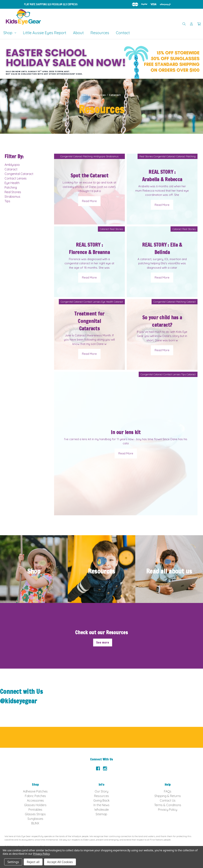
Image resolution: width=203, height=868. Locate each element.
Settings (13, 862)
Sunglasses (35, 819)
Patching (11, 187)
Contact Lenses (16, 178)
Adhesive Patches (35, 791)
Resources (100, 33)
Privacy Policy (168, 810)
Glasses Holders (35, 805)
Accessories (35, 800)
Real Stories (13, 192)
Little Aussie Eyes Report (45, 33)
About (78, 33)
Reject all (33, 862)
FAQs (168, 791)
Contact (123, 33)
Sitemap (101, 814)
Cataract (11, 169)
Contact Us (168, 800)
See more (103, 642)
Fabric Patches (35, 796)
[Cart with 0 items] (199, 24)
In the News (101, 805)
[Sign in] (191, 24)
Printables (35, 810)
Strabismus (12, 197)
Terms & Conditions (168, 805)
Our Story (101, 791)
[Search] (184, 24)
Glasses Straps (35, 814)
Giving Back (101, 800)
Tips (7, 201)
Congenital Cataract (19, 174)
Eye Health (12, 183)
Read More (89, 201)
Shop (10, 33)
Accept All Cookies (60, 862)
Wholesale (101, 810)
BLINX (35, 823)
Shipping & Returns (168, 796)
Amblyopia (12, 165)
